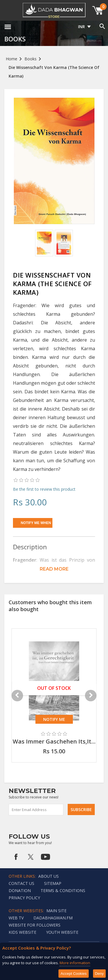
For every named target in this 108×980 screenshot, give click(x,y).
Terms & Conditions (63, 891)
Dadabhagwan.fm (53, 918)
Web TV (16, 918)
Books (31, 59)
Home (12, 59)
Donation (20, 891)
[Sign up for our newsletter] (36, 810)
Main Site (56, 911)
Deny (99, 974)
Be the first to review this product (44, 489)
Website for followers (35, 925)
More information (75, 963)
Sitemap (53, 883)
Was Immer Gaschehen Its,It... (54, 741)
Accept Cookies (73, 974)
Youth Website (62, 932)
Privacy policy (24, 898)
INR (82, 27)
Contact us (21, 883)
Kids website (22, 932)
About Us (49, 876)
